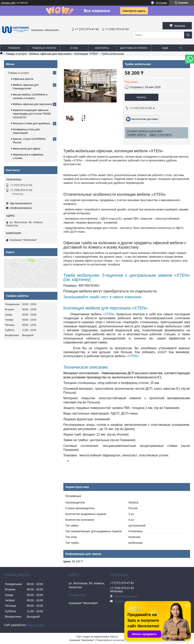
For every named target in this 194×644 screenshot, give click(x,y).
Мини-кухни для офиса (27, 149)
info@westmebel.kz (21, 208)
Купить (141, 97)
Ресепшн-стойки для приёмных (31, 123)
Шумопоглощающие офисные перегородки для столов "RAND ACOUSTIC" (32, 114)
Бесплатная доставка (145, 119)
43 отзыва (161, 3)
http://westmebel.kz (21, 203)
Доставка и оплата (134, 48)
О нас (74, 48)
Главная (14, 48)
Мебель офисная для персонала (50, 54)
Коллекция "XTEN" (86, 54)
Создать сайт (8, 3)
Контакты (102, 48)
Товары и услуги (44, 48)
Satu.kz (114, 637)
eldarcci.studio (36, 625)
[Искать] (188, 35)
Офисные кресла (23, 79)
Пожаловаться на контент (110, 640)
